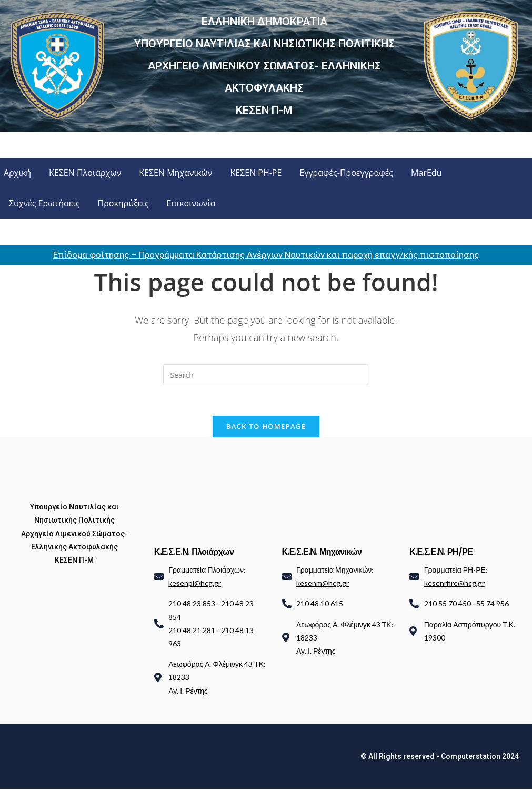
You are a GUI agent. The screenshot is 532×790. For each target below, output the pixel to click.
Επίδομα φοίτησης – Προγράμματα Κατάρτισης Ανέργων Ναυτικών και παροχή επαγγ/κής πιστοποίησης (266, 255)
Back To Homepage (266, 427)
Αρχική (17, 173)
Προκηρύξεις (123, 203)
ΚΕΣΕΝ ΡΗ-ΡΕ (256, 173)
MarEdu (426, 173)
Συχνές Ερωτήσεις (44, 203)
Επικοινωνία (191, 203)
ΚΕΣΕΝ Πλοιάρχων (85, 173)
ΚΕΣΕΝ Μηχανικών (175, 173)
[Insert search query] (266, 375)
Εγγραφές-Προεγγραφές (346, 173)
